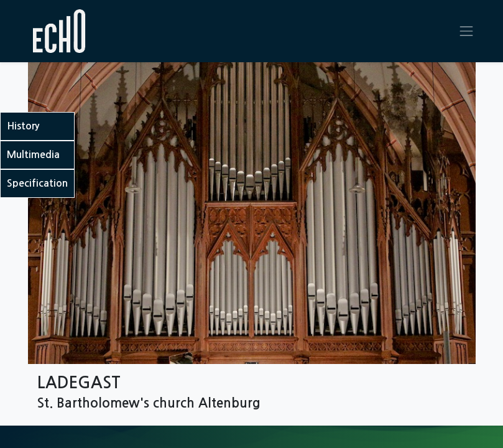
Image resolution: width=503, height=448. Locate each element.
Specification (37, 183)
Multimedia (33, 155)
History (23, 126)
